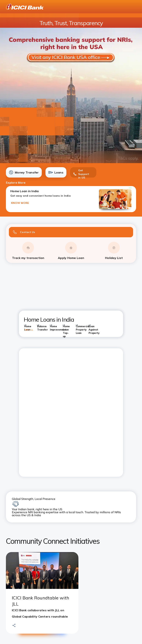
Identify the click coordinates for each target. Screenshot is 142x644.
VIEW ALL (28, 330)
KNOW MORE (20, 203)
